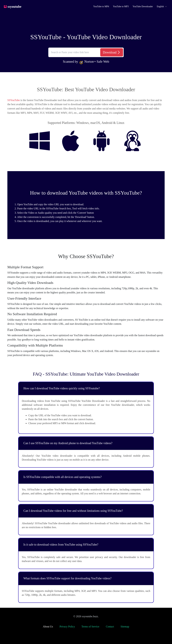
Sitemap (125, 627)
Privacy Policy (67, 627)
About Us (48, 627)
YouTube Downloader (143, 6)
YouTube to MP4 (101, 6)
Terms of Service (90, 627)
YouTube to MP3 (121, 6)
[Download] (112, 52)
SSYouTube (14, 100)
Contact (110, 627)
